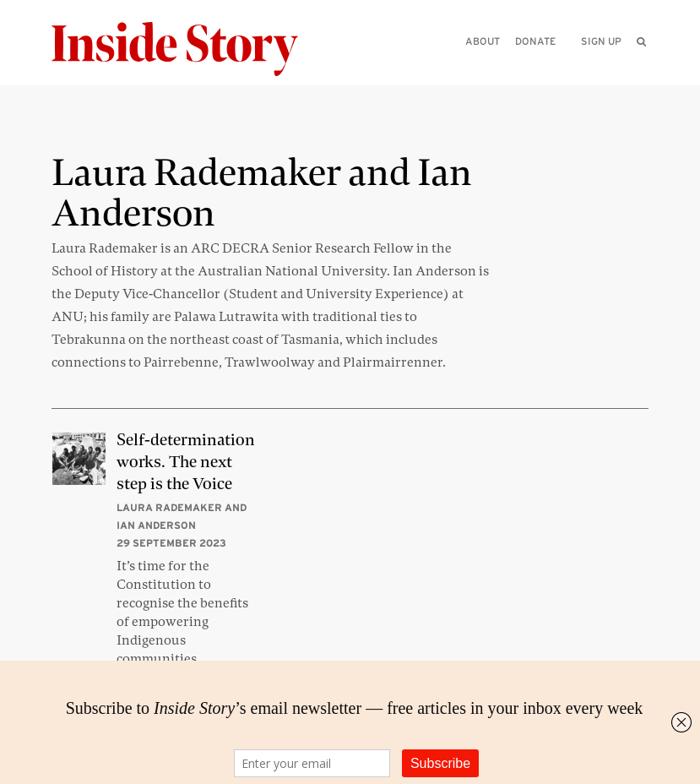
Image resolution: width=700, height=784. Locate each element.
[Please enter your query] (554, 65)
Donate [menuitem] (535, 41)
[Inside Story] (187, 49)
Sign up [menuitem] (601, 41)
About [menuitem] (483, 41)
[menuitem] (641, 41)
